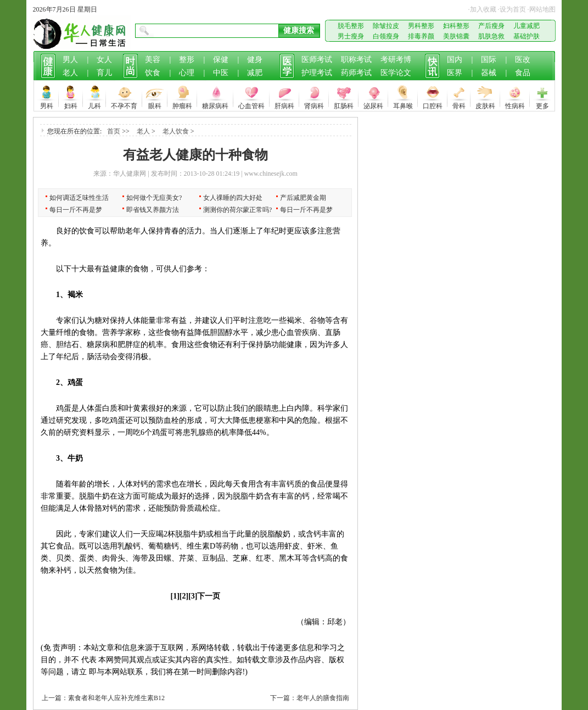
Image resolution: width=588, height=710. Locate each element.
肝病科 (284, 105)
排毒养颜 (421, 36)
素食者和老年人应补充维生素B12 (116, 698)
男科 (47, 105)
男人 (70, 60)
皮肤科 (485, 105)
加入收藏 (483, 9)
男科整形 (421, 26)
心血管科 (251, 105)
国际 (489, 60)
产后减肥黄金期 (303, 198)
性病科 (515, 105)
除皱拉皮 (386, 26)
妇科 (71, 105)
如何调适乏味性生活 (79, 198)
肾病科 (314, 105)
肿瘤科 (182, 105)
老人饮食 (176, 131)
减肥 (255, 73)
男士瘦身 (351, 36)
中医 (221, 73)
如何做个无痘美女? (154, 198)
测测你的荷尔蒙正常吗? (237, 210)
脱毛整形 (351, 26)
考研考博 (396, 60)
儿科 (94, 105)
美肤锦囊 (456, 36)
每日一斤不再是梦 (76, 210)
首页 (114, 131)
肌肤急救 (491, 36)
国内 (455, 60)
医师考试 (317, 60)
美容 (153, 60)
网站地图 (542, 9)
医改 (523, 60)
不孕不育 (124, 105)
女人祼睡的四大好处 (233, 198)
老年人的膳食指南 (323, 698)
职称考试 (356, 60)
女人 (104, 60)
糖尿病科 (215, 105)
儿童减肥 (527, 26)
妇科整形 (456, 26)
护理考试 (317, 73)
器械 (489, 73)
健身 (255, 60)
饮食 (153, 73)
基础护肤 (527, 36)
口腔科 (433, 105)
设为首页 (513, 9)
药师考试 (356, 73)
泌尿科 (373, 105)
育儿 (104, 73)
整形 (187, 60)
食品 (523, 73)
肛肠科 (344, 105)
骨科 (459, 105)
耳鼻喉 (403, 105)
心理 (187, 73)
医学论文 (396, 73)
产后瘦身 (491, 26)
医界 (455, 73)
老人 (70, 73)
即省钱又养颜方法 (153, 210)
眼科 (155, 105)
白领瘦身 (386, 36)
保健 (221, 60)
